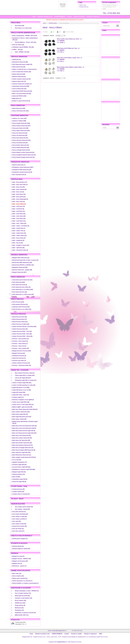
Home (34, 17)
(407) (20, 118)
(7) (19, 165)
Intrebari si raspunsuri (93, 17)
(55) (21, 148)
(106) (21, 123)
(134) (19, 89)
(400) (24, 469)
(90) (24, 327)
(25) (22, 309)
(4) (19, 77)
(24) (22, 91)
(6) (19, 175)
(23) (17, 460)
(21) (21, 145)
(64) (20, 603)
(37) (22, 615)
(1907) (23, 167)
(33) (25, 409)
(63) (20, 292)
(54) (20, 143)
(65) (16, 477)
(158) (20, 26)
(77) (20, 462)
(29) (23, 294)
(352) (19, 108)
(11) (18, 397)
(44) (19, 219)
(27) (20, 319)
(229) (22, 351)
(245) (19, 282)
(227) (23, 378)
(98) (20, 62)
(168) (20, 128)
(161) (22, 280)
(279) (24, 433)
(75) (27, 591)
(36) (22, 559)
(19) (18, 45)
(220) (18, 302)
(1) (24, 69)
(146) (21, 402)
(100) (19, 96)
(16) (19, 194)
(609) (21, 388)
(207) (21, 126)
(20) (22, 72)
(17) (22, 84)
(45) (22, 52)
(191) (21, 452)
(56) (22, 407)
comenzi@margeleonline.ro (59, 631)
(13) (17, 60)
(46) (22, 334)
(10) (21, 245)
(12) (19, 206)
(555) (21, 86)
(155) (19, 392)
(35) (18, 492)
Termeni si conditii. (79, 17)
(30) (22, 417)
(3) (20, 285)
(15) (23, 28)
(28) (20, 317)
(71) (20, 182)
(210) (25, 375)
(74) (23, 593)
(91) (23, 265)
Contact (69, 17)
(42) (19, 608)
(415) (21, 111)
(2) (20, 341)
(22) (19, 214)
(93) (20, 601)
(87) (22, 79)
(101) (22, 383)
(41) (18, 50)
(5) (21, 226)
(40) (21, 324)
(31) (19, 610)
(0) (21, 101)
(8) (21, 150)
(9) (20, 250)
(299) (19, 121)
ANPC (101, 634)
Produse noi (15, 620)
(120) (19, 67)
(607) (19, 272)
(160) (21, 131)
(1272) (25, 36)
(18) (22, 365)
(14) (21, 363)
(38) (19, 216)
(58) (22, 390)
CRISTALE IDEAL (53, 23)
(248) (23, 290)
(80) (23, 47)
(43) (22, 331)
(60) (19, 74)
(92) (22, 94)
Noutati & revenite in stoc (45, 17)
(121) (26, 42)
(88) (22, 270)
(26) (20, 133)
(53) (22, 438)
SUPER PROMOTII (60, 17)
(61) (19, 197)
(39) (20, 135)
